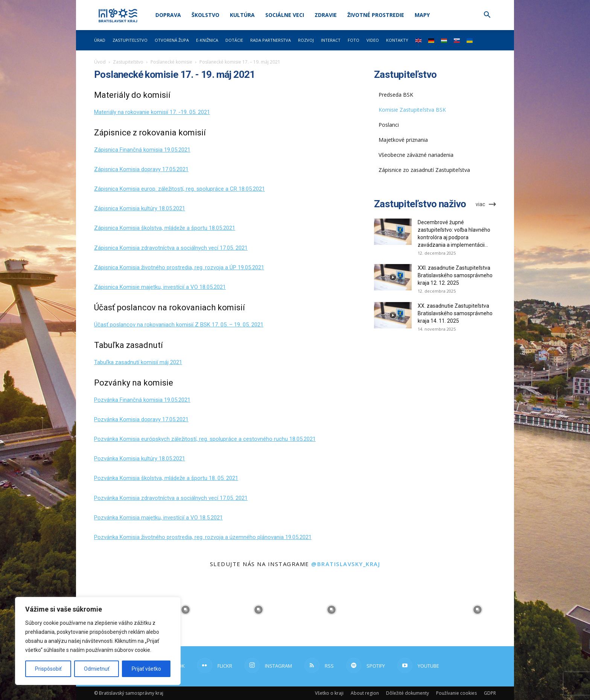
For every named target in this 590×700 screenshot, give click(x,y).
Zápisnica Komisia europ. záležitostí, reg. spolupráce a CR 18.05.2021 (179, 189)
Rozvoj (306, 40)
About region (365, 693)
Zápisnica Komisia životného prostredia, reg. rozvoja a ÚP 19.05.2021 (179, 267)
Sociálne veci (285, 15)
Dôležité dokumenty (408, 693)
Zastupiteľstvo (130, 40)
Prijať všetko (146, 669)
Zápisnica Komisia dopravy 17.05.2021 (141, 169)
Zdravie (326, 15)
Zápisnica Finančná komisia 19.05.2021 (142, 150)
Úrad (100, 40)
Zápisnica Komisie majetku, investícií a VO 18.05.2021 (160, 287)
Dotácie (234, 40)
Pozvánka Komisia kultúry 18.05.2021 (140, 459)
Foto (354, 40)
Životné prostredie (376, 15)
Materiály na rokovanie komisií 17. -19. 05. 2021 (152, 112)
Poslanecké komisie (171, 62)
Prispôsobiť (48, 669)
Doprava (168, 15)
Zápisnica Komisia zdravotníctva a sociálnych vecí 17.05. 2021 (171, 248)
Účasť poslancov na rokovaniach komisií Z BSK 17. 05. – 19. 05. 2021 (179, 325)
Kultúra (242, 15)
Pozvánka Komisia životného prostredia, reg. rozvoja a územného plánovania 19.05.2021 (203, 537)
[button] (487, 16)
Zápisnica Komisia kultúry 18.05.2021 (140, 208)
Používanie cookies (456, 693)
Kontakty (397, 40)
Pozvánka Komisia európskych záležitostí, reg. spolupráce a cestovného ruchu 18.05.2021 (205, 439)
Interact (331, 40)
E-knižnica (207, 40)
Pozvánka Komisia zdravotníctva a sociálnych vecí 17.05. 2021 (171, 498)
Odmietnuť (97, 669)
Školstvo (205, 15)
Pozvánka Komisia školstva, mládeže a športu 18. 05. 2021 (166, 478)
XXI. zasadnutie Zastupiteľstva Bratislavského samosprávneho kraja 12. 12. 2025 (455, 275)
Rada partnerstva (271, 40)
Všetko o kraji (329, 693)
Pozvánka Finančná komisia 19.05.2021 (142, 400)
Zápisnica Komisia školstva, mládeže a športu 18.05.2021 (165, 228)
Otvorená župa (172, 40)
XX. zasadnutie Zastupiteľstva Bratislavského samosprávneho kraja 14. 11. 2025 (455, 313)
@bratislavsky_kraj (346, 564)
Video (373, 40)
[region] (98, 641)
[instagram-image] (186, 610)
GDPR (490, 693)
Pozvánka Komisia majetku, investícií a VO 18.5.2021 (158, 518)
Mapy (422, 15)
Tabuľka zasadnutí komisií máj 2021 (138, 362)
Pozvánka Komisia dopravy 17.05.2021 (141, 419)
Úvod (100, 62)
